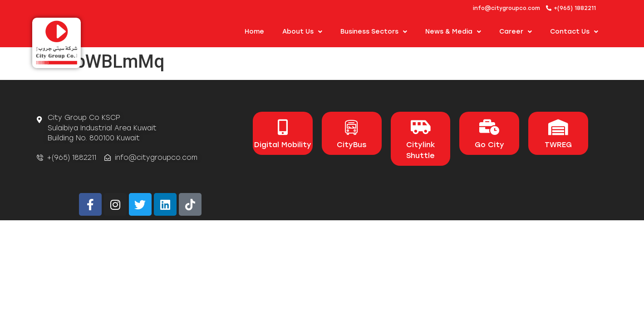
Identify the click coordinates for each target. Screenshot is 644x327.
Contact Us (574, 32)
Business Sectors (374, 32)
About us (302, 32)
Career (516, 32)
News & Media (453, 32)
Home (254, 32)
